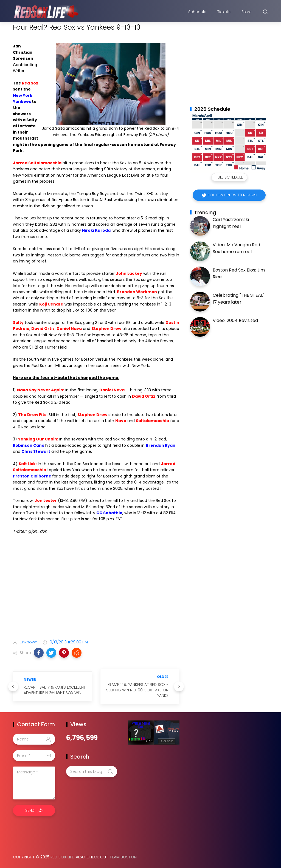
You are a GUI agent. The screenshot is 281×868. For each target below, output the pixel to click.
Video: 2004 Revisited (235, 320)
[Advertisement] (96, 592)
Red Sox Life (62, 857)
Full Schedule (229, 177)
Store (247, 12)
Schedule (197, 12)
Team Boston (123, 857)
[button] (39, 653)
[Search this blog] (92, 771)
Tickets (224, 12)
